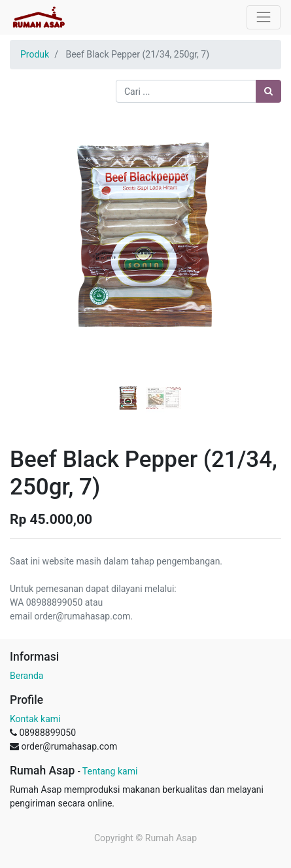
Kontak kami (35, 719)
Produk (35, 54)
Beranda (26, 676)
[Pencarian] (268, 91)
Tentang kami (110, 771)
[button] (30, 234)
